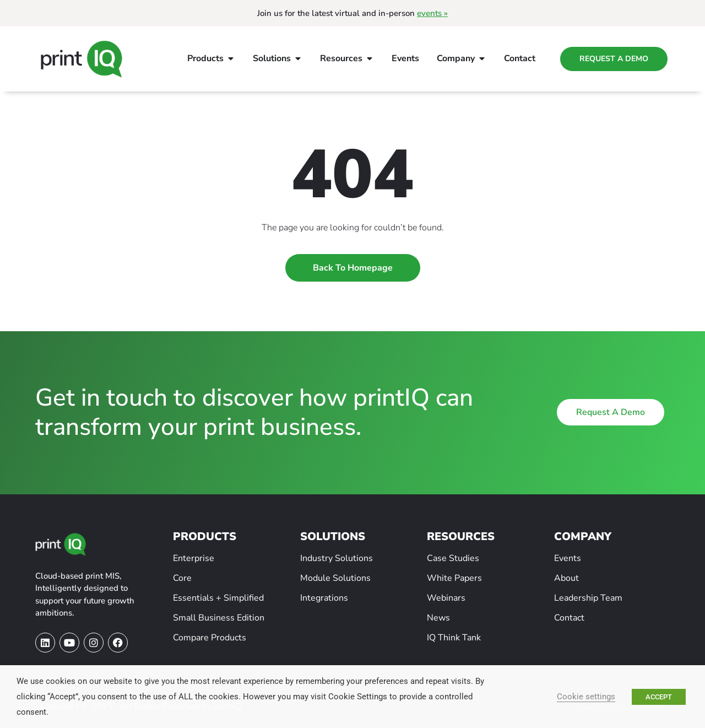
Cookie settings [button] (586, 697)
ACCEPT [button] (659, 697)
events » (432, 13)
